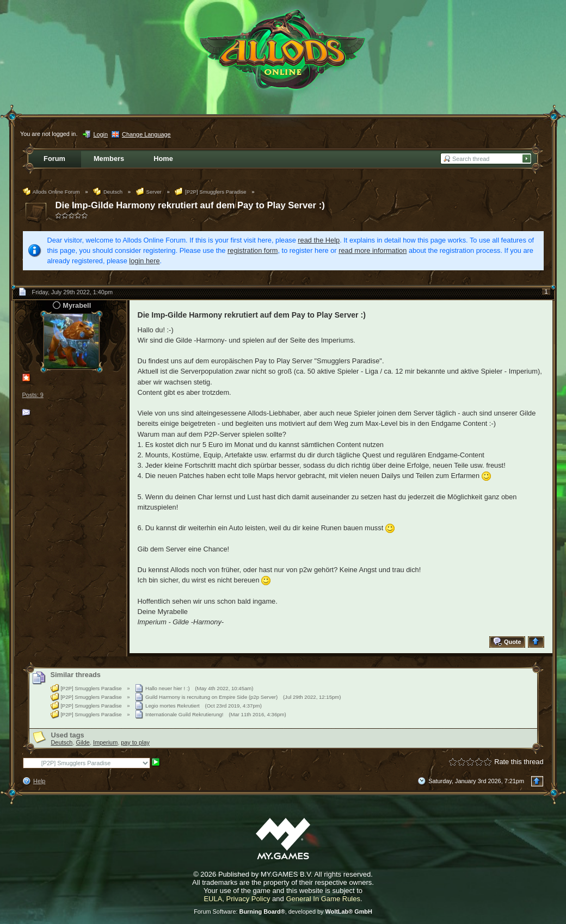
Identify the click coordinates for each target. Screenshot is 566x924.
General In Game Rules (323, 899)
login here (144, 261)
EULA (213, 899)
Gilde (82, 742)
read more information (373, 250)
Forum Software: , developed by (283, 911)
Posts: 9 (33, 395)
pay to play (135, 742)
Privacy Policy (248, 899)
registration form (253, 250)
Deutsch (62, 742)
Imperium (105, 742)
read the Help (319, 240)
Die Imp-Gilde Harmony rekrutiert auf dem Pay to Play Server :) (190, 205)
